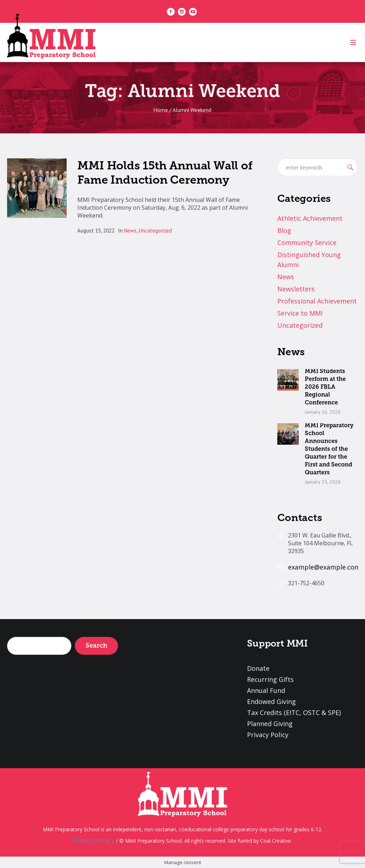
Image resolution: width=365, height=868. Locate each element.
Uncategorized (155, 231)
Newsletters (296, 289)
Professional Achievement (317, 301)
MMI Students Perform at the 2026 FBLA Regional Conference (325, 387)
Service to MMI (300, 313)
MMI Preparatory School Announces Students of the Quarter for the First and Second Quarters (329, 449)
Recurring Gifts (270, 679)
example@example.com (324, 567)
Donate (258, 668)
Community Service (307, 242)
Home (161, 110)
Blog (284, 230)
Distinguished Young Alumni (309, 260)
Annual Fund (266, 690)
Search (96, 645)
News (130, 231)
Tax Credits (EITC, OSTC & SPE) (294, 713)
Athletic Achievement (310, 218)
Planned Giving (270, 724)
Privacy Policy (268, 735)
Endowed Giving (271, 701)
